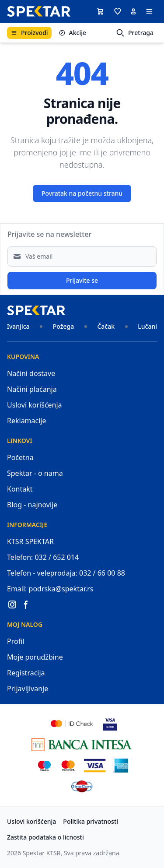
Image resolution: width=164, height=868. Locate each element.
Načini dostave (31, 373)
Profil (16, 641)
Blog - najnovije (32, 505)
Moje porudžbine (35, 657)
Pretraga (135, 33)
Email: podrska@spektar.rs (50, 589)
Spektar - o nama (35, 473)
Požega (63, 326)
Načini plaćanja (32, 389)
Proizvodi (29, 33)
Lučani (147, 326)
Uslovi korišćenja (35, 405)
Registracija (26, 673)
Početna (20, 457)
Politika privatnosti (91, 821)
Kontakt (20, 489)
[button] (118, 11)
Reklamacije (27, 421)
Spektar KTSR (42, 853)
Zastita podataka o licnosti (45, 837)
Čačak (106, 326)
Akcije (72, 33)
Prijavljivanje (28, 689)
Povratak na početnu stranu (82, 193)
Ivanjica (18, 326)
